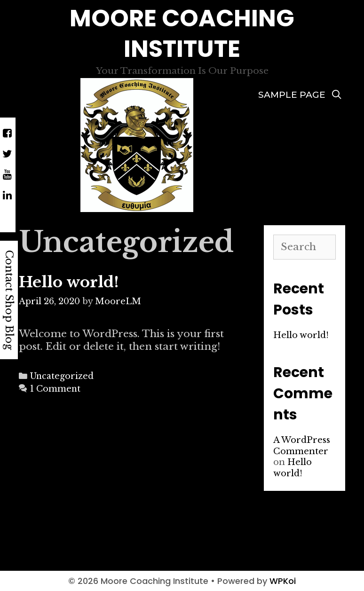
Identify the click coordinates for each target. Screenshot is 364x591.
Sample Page (292, 95)
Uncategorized (62, 376)
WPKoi (283, 581)
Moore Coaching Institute (182, 34)
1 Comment (55, 389)
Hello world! (69, 282)
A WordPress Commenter (302, 445)
